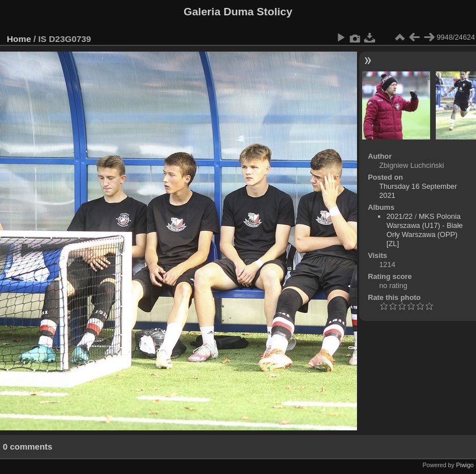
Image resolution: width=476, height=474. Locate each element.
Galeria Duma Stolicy (238, 12)
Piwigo (465, 465)
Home (19, 39)
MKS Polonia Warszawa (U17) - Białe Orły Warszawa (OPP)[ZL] (425, 230)
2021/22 (399, 216)
